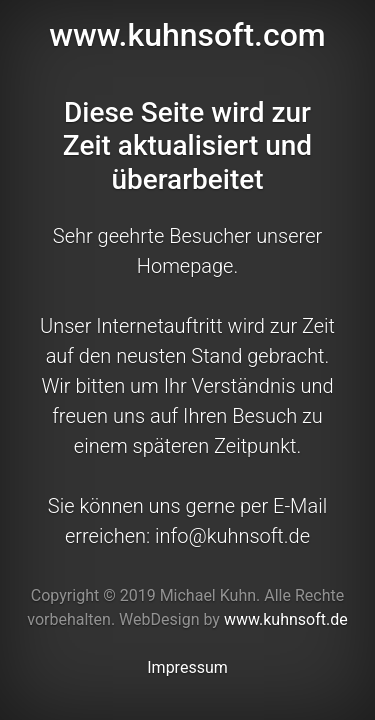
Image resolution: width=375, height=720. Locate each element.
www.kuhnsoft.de (286, 619)
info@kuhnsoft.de (232, 536)
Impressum (187, 667)
